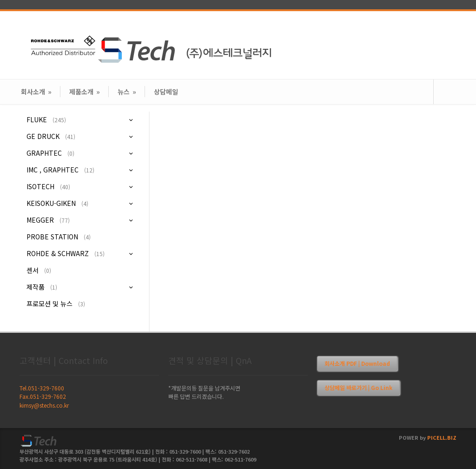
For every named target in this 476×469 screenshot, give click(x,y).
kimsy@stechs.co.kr (44, 405)
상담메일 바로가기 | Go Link (358, 387)
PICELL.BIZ (442, 437)
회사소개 (36, 92)
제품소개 (85, 92)
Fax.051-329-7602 (43, 396)
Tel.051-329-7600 (42, 388)
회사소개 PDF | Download (357, 363)
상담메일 (166, 92)
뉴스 (127, 92)
